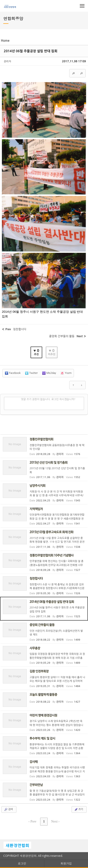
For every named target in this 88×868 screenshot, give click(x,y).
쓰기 (78, 809)
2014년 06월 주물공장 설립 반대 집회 (31, 51)
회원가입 (66, 863)
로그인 (22, 863)
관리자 (7, 61)
